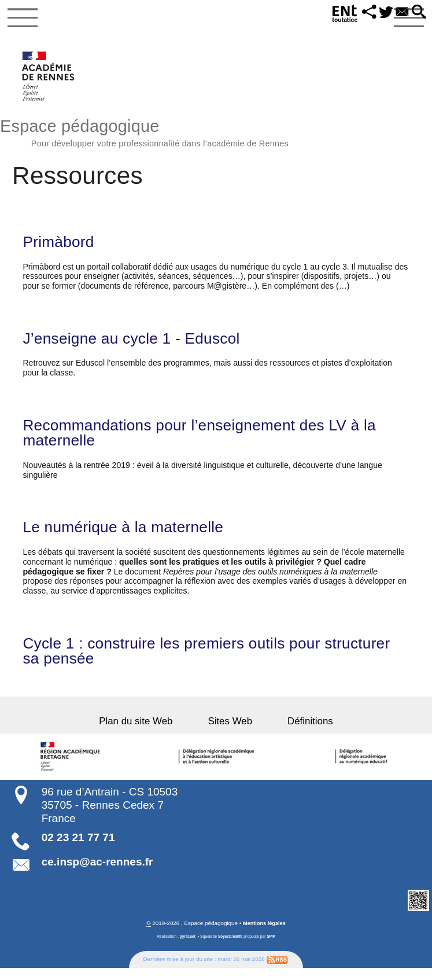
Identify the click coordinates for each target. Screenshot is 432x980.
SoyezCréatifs (231, 948)
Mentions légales (264, 935)
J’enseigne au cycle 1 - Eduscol (139, 344)
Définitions (298, 733)
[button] (362, 13)
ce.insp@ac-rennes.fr (97, 874)
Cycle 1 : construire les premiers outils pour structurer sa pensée (182, 662)
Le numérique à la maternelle (130, 536)
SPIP (273, 948)
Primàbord (61, 246)
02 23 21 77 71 (78, 849)
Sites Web (230, 733)
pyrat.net (187, 948)
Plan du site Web (149, 733)
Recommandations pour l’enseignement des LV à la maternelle (212, 440)
